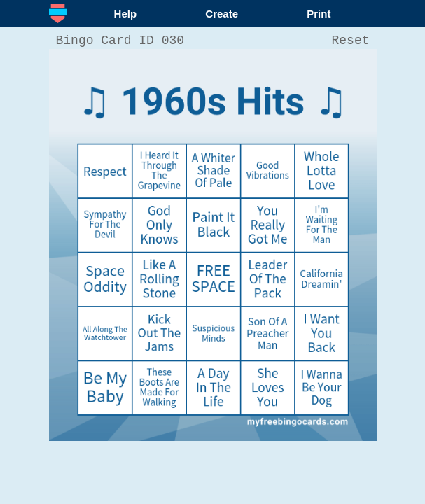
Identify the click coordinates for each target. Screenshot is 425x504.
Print (319, 14)
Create (222, 14)
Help (126, 14)
